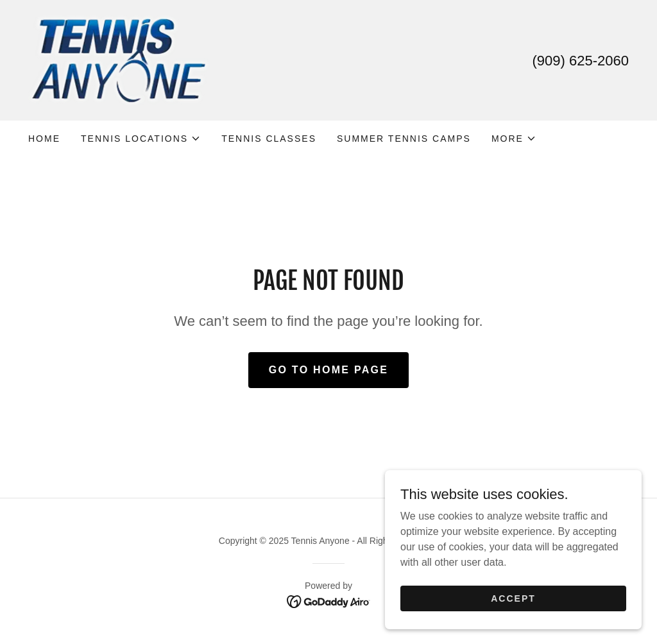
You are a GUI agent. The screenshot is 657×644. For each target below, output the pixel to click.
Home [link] (44, 139)
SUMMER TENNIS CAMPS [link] (404, 139)
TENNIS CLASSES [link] (269, 139)
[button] (141, 139)
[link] (118, 59)
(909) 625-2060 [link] (581, 61)
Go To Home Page (329, 370)
